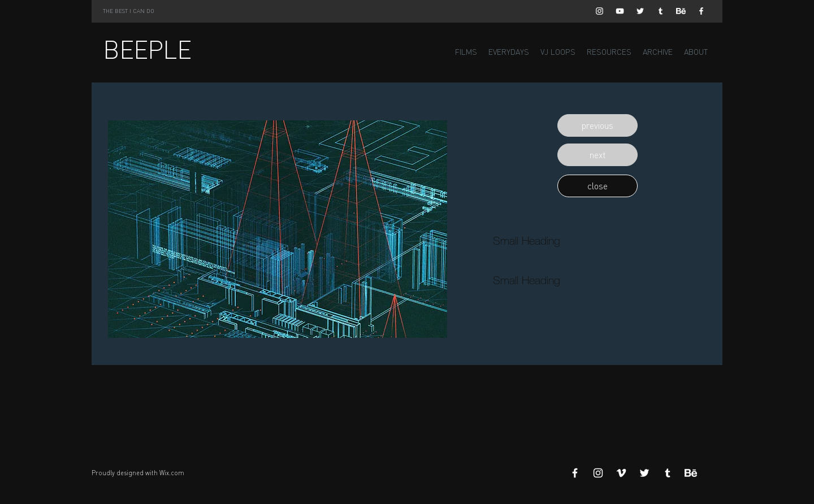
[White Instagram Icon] (599, 11)
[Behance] (681, 11)
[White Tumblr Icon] (661, 11)
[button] (597, 125)
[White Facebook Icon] (701, 11)
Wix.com (172, 473)
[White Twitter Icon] (640, 11)
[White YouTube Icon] (620, 11)
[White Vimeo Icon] (621, 473)
